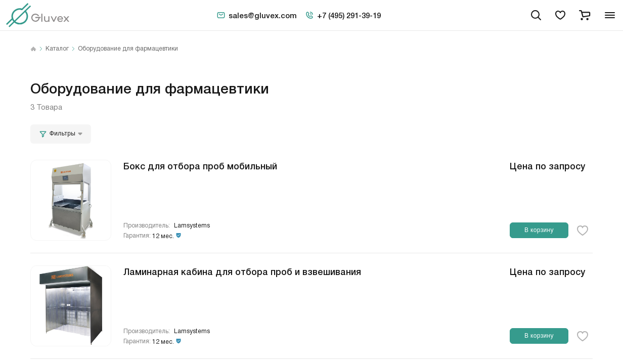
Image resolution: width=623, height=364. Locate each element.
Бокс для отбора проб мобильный (200, 165)
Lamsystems (192, 226)
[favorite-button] (583, 231)
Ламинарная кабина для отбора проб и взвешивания (242, 271)
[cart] (585, 15)
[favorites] (560, 15)
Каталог (57, 49)
